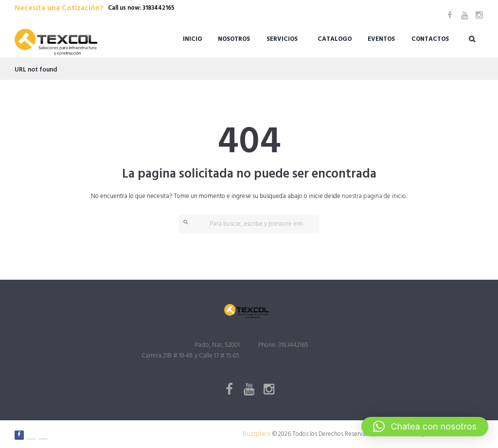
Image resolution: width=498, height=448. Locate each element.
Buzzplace (257, 434)
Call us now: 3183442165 (141, 8)
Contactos (430, 39)
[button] (425, 427)
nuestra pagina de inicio (374, 196)
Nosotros (234, 39)
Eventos (381, 39)
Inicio (192, 39)
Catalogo (335, 39)
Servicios (282, 39)
